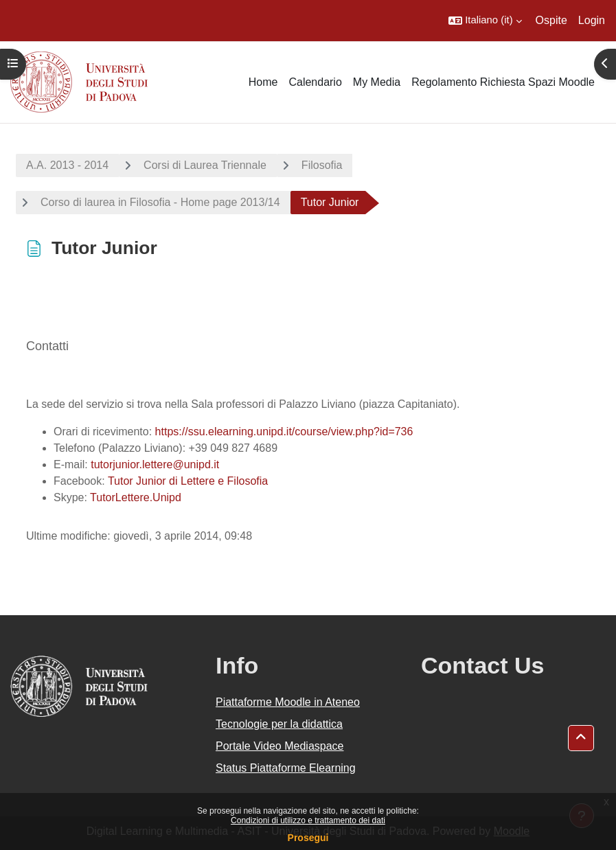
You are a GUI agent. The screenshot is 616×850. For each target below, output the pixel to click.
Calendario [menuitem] (315, 82)
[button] (485, 21)
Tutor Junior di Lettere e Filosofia (188, 481)
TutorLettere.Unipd (136, 497)
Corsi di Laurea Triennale (205, 165)
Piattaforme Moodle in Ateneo (288, 702)
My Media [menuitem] (377, 82)
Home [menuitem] (263, 82)
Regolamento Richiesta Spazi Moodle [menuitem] (503, 82)
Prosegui (308, 838)
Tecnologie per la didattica (279, 724)
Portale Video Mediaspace (280, 746)
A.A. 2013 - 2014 (67, 165)
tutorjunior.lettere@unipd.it (155, 464)
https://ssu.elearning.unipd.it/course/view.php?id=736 (284, 432)
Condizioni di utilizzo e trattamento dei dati (308, 820)
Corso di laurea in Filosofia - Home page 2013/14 (160, 202)
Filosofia (322, 165)
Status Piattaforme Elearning (286, 768)
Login (592, 20)
